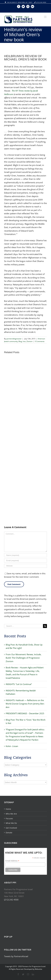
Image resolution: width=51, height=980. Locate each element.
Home (8, 809)
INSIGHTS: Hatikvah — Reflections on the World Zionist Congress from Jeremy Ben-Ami (25, 704)
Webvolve (38, 969)
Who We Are (11, 814)
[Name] (26, 555)
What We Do (11, 823)
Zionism (30, 341)
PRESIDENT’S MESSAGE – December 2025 (25, 713)
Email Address (12, 861)
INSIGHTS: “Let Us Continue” (19, 684)
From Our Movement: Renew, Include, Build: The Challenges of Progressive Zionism (24, 658)
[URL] (26, 566)
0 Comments (40, 341)
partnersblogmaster (14, 339)
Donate (9, 833)
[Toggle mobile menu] (45, 17)
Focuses (9, 818)
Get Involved (11, 828)
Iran (24, 341)
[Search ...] (24, 626)
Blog (20, 341)
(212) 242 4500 (41, 2)
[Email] (26, 561)
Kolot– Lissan (12, 746)
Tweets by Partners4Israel (16, 956)
